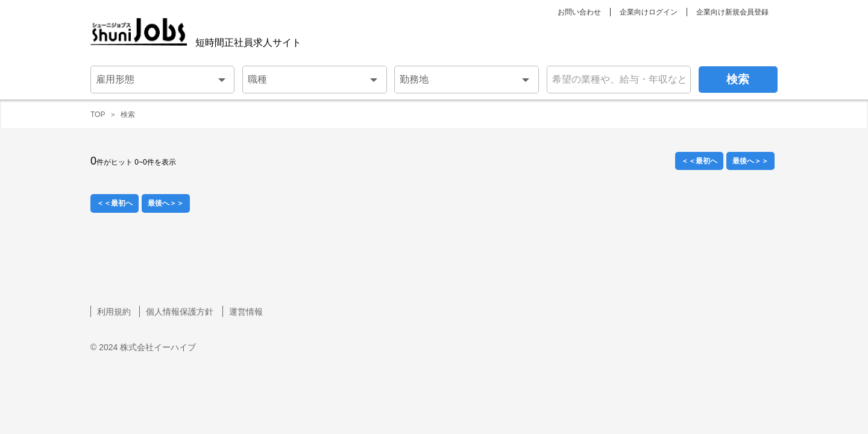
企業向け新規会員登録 (732, 12)
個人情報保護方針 (180, 312)
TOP (98, 115)
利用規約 (114, 312)
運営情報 (246, 312)
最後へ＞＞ (750, 161)
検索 (128, 115)
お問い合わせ (579, 12)
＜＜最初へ (699, 161)
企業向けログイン (649, 12)
